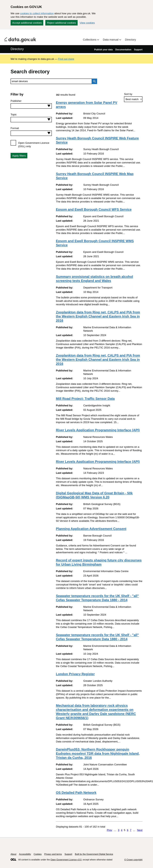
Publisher (16, 101)
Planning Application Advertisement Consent (91, 529)
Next (140, 830)
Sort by (128, 94)
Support (138, 50)
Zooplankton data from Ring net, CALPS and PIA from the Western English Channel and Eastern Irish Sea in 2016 (98, 316)
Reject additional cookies (61, 23)
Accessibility (25, 854)
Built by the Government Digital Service (94, 854)
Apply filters (19, 156)
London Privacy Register (75, 674)
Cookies (38, 854)
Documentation (123, 50)
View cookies (87, 23)
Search (94, 81)
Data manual (111, 40)
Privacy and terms (53, 854)
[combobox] (31, 106)
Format (15, 128)
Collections (90, 40)
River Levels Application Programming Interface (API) (98, 430)
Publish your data (103, 50)
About (13, 854)
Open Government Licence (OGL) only (34, 145)
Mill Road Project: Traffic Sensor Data (85, 399)
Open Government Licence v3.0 (66, 860)
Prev (110, 830)
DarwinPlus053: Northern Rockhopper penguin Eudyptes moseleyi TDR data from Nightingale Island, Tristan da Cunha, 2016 (98, 753)
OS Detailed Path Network (76, 793)
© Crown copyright (133, 860)
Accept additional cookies (27, 23)
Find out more (66, 59)
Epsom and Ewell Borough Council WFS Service (94, 209)
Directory (130, 40)
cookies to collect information (37, 13)
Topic (14, 115)
